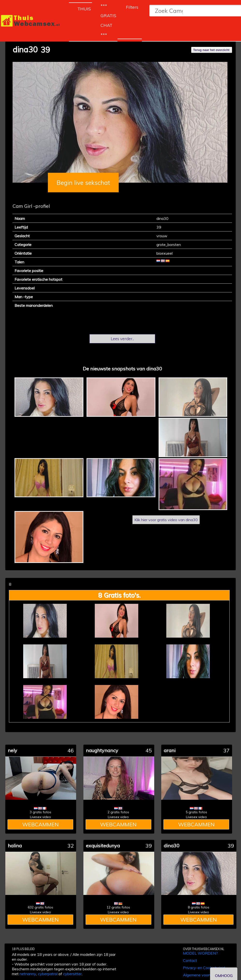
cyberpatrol (48, 974)
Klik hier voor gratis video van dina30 (166, 520)
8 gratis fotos (199, 907)
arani (170, 750)
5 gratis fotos (196, 812)
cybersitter (72, 974)
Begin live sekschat (83, 183)
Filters (132, 7)
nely (12, 750)
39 (45, 50)
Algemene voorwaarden (204, 975)
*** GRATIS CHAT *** (108, 20)
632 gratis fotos (40, 907)
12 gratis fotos (118, 907)
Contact (190, 960)
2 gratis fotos (118, 812)
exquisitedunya (103, 846)
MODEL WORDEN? (200, 953)
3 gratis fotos (40, 812)
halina (15, 846)
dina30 (172, 846)
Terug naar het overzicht (211, 50)
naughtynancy (102, 750)
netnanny (28, 974)
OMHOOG (224, 976)
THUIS (85, 8)
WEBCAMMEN (40, 824)
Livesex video (40, 817)
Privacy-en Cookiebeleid (204, 968)
